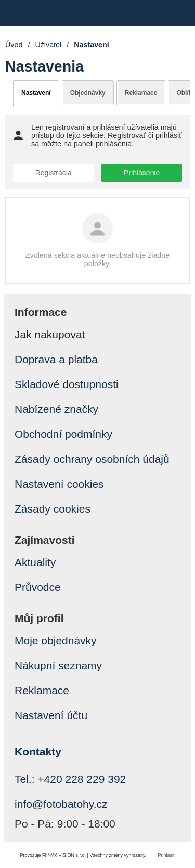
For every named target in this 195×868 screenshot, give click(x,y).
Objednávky (88, 93)
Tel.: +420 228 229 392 (70, 779)
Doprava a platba (56, 359)
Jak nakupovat (50, 334)
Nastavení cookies (59, 484)
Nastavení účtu (51, 715)
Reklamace (141, 93)
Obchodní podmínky (63, 434)
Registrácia (54, 173)
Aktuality (35, 562)
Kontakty (38, 752)
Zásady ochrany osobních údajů (92, 459)
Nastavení (36, 93)
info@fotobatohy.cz (61, 804)
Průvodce (38, 587)
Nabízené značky (56, 409)
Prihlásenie (142, 173)
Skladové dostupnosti (67, 384)
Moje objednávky (56, 640)
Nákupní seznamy (58, 665)
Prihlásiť (167, 855)
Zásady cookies (53, 509)
